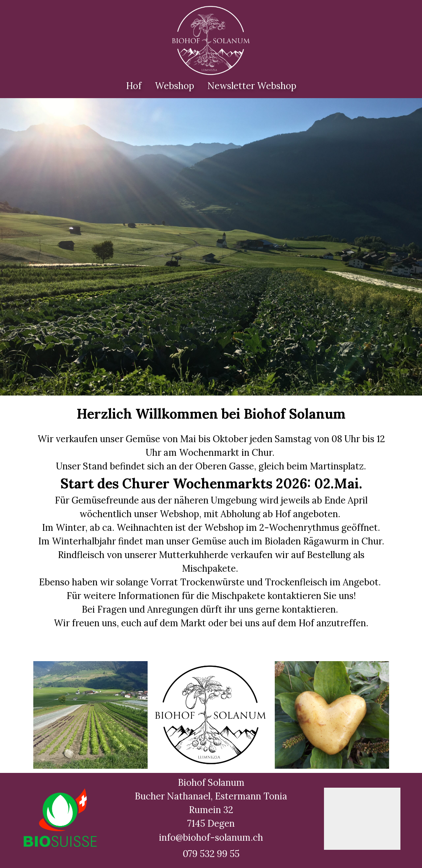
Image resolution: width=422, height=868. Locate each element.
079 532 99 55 (211, 854)
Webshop (174, 86)
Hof (134, 86)
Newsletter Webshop (252, 86)
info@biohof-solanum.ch (211, 838)
